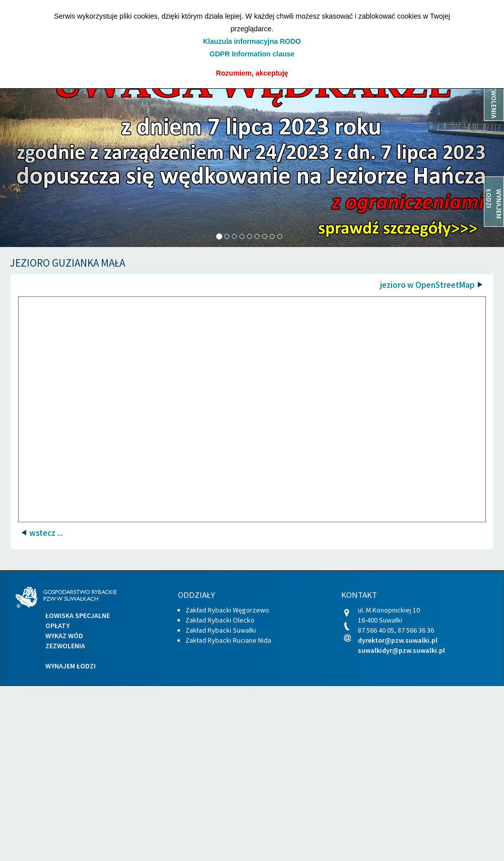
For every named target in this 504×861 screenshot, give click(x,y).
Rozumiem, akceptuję (252, 73)
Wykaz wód (64, 636)
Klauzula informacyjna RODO (252, 41)
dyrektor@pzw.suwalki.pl (398, 640)
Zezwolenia (65, 646)
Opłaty (57, 626)
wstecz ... (45, 533)
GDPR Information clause (252, 54)
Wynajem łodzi (71, 666)
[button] (38, 152)
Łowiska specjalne (78, 616)
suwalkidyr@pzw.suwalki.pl (401, 650)
